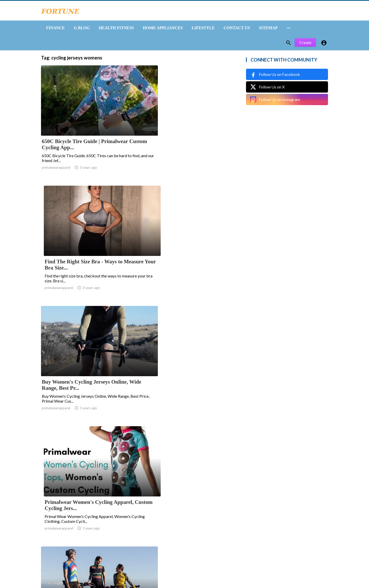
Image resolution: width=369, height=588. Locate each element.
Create (305, 46)
